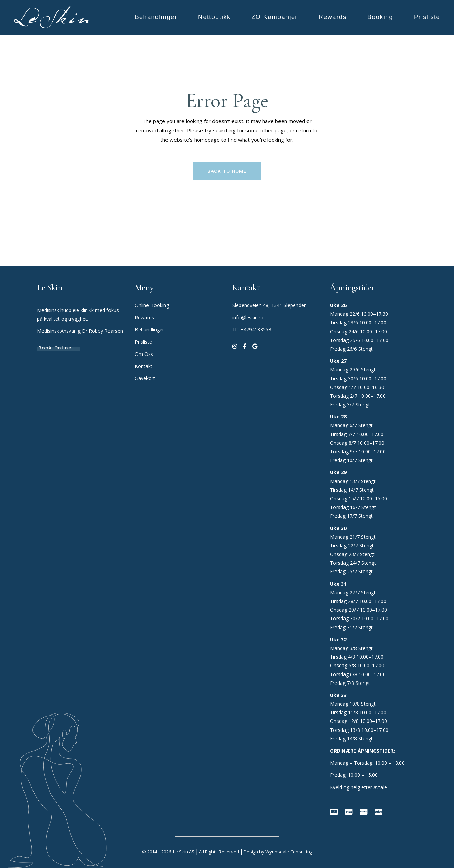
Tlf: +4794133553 (252, 329)
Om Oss (145, 354)
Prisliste (143, 342)
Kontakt (144, 366)
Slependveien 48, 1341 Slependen (269, 305)
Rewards (144, 317)
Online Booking (152, 305)
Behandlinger (150, 329)
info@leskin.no (248, 317)
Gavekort (145, 378)
